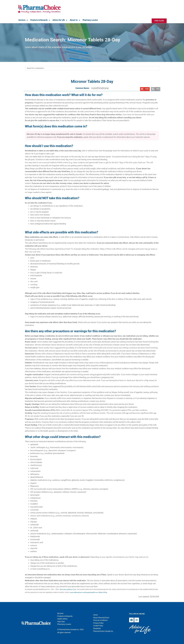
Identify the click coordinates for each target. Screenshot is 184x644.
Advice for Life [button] (60, 20)
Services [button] (23, 20)
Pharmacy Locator (90, 20)
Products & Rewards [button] (40, 20)
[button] (145, 89)
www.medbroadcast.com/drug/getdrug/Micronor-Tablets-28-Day (90, 592)
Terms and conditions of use (68, 589)
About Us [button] (75, 20)
